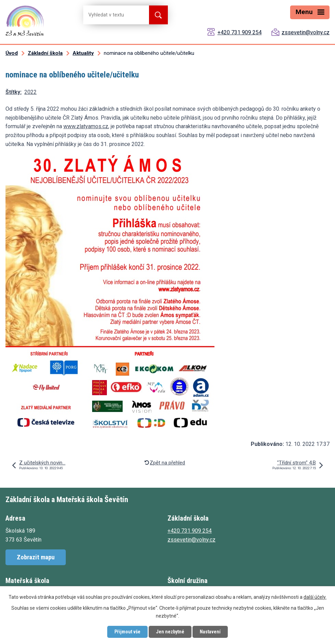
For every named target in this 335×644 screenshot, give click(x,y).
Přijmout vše (127, 632)
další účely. (315, 597)
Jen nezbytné (170, 632)
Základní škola (45, 53)
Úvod (12, 53)
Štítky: (14, 92)
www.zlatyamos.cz (86, 126)
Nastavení (210, 632)
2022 (30, 92)
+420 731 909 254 (240, 32)
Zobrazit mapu (36, 557)
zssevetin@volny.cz (306, 32)
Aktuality (83, 53)
